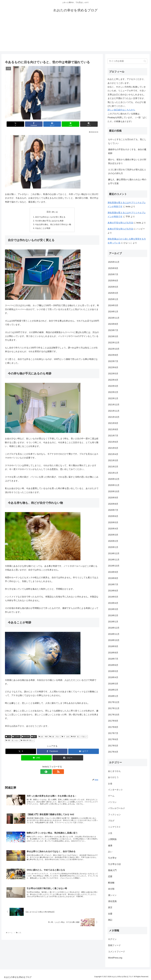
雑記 (34, 737)
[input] (127, 61)
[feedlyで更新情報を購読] (49, 772)
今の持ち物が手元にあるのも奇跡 (49, 221)
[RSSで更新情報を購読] (55, 772)
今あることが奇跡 (43, 229)
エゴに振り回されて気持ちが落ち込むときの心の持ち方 (127, 171)
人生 (8, 737)
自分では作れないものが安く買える (50, 217)
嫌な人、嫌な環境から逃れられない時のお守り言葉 (127, 181)
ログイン (112, 939)
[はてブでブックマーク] (52, 124)
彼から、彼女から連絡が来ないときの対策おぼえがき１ (127, 161)
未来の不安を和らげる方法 (120, 223)
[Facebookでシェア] (36, 124)
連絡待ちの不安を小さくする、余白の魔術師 (127, 151)
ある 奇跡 (43, 737)
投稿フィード (114, 945)
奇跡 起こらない (12, 741)
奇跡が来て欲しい (27, 741)
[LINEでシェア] (68, 124)
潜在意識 (26, 737)
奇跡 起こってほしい (79, 737)
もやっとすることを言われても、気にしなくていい (127, 141)
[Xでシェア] (20, 124)
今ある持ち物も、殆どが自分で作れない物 (53, 225)
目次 (49, 212)
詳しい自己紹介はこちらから (121, 110)
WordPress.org (115, 958)
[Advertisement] (75, 35)
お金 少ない (55, 737)
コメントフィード (117, 952)
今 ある (66, 737)
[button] (84, 124)
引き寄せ (16, 737)
